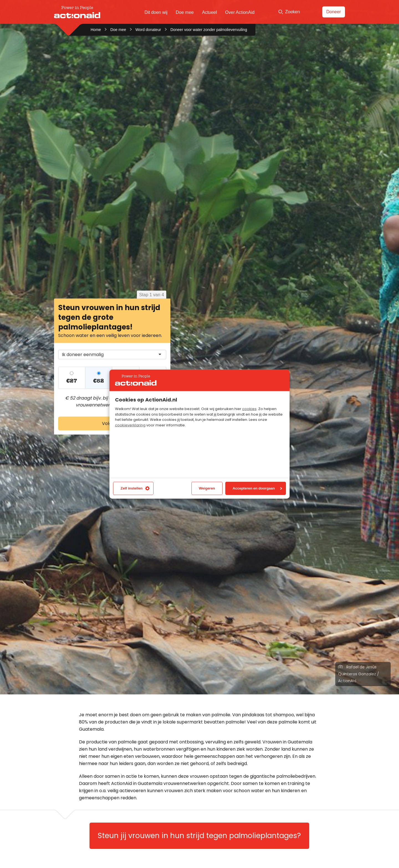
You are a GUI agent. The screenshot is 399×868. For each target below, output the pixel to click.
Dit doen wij (156, 12)
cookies (249, 409)
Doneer (334, 12)
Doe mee (185, 12)
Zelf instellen (135, 488)
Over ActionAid (240, 12)
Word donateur (148, 30)
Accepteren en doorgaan (257, 488)
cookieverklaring (130, 425)
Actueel (209, 12)
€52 (99, 381)
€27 (72, 381)
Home (96, 30)
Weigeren (207, 488)
